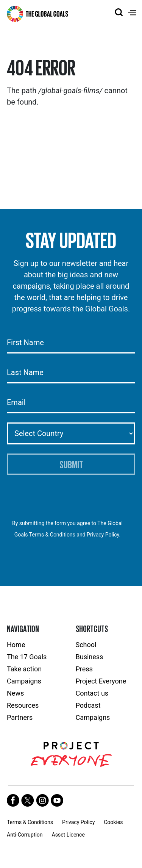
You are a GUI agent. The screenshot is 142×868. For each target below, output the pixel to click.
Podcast (88, 705)
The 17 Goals (27, 657)
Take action (24, 669)
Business (90, 657)
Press (84, 669)
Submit (71, 464)
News (15, 693)
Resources (23, 705)
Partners (20, 717)
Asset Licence (68, 835)
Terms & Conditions (52, 535)
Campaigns (24, 681)
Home (16, 645)
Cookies (113, 822)
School (86, 645)
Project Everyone (101, 681)
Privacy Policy (103, 535)
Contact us (92, 693)
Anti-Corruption (25, 835)
